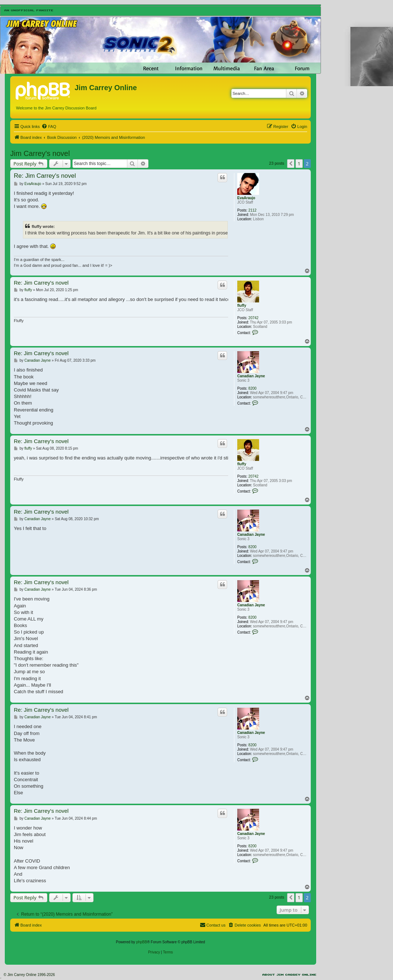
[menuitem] (49, 126)
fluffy (242, 306)
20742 (254, 318)
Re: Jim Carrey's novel (45, 176)
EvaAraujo (246, 198)
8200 (253, 388)
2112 (253, 210)
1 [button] (299, 164)
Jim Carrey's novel (40, 153)
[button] (291, 164)
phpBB (142, 942)
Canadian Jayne (251, 376)
